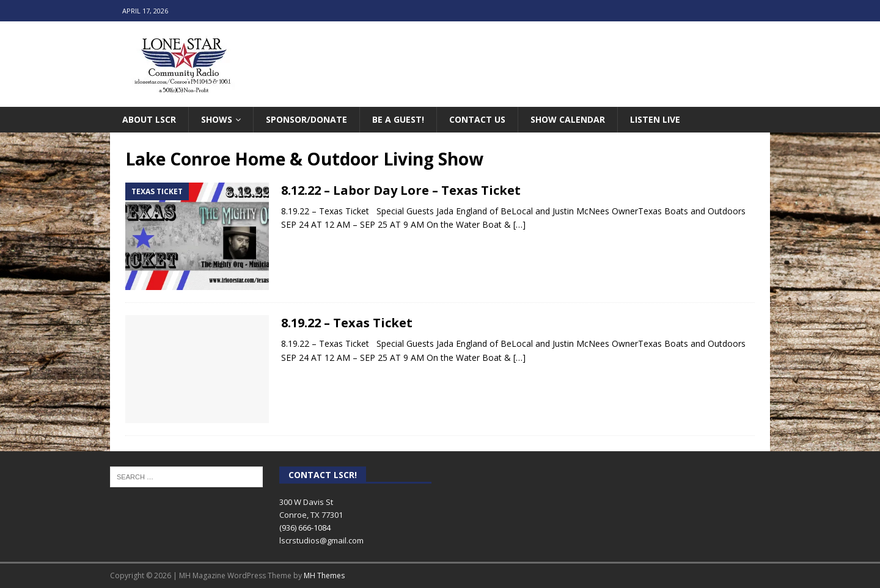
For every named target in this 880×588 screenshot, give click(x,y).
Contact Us (477, 119)
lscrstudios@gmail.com (321, 540)
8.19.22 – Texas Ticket (347, 323)
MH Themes (324, 575)
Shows (217, 119)
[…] (519, 224)
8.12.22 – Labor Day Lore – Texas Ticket (401, 190)
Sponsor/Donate (306, 119)
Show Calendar (568, 119)
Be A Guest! (398, 119)
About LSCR (149, 119)
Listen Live (655, 119)
